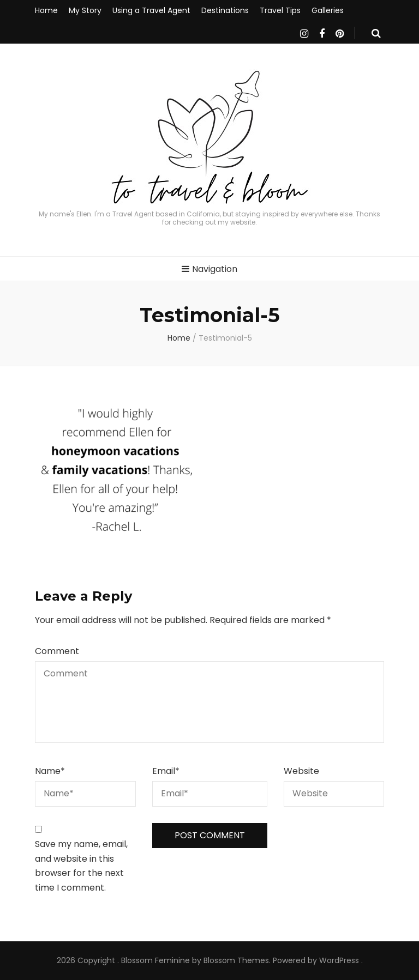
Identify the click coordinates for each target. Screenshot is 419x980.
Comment (57, 651)
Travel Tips (280, 10)
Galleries (328, 10)
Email (166, 771)
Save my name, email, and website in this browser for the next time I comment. (81, 866)
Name (50, 771)
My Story (85, 10)
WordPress (339, 960)
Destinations (225, 10)
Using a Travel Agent (151, 10)
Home (46, 10)
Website (301, 771)
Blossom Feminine (155, 960)
